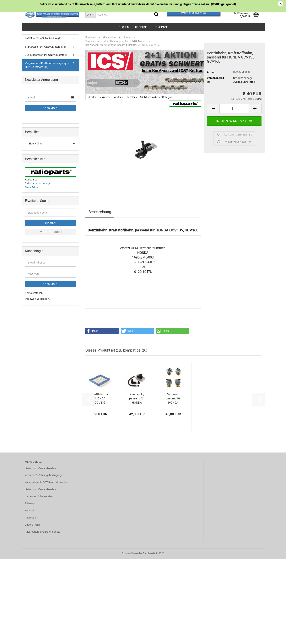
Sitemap (30, 503)
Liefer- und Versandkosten (40, 468)
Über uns (141, 27)
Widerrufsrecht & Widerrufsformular (46, 482)
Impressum (31, 518)
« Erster (92, 97)
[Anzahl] (234, 109)
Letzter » (132, 97)
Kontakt (29, 510)
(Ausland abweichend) (244, 82)
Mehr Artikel (32, 187)
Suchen (124, 27)
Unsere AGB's (33, 525)
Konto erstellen (34, 293)
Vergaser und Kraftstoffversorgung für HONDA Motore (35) (47, 65)
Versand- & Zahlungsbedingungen (45, 475)
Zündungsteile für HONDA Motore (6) (47, 55)
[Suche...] (90, 15)
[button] (213, 109)
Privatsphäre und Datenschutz (42, 532)
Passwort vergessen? (38, 299)
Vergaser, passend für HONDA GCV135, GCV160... (173, 399)
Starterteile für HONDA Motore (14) (45, 47)
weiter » (118, 97)
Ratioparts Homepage (38, 183)
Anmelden (50, 108)
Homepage (161, 27)
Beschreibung (100, 212)
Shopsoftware (130, 553)
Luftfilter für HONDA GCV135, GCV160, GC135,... (100, 399)
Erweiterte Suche (50, 232)
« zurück (105, 97)
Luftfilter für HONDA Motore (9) (43, 38)
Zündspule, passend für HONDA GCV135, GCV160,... (137, 399)
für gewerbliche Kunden (39, 496)
